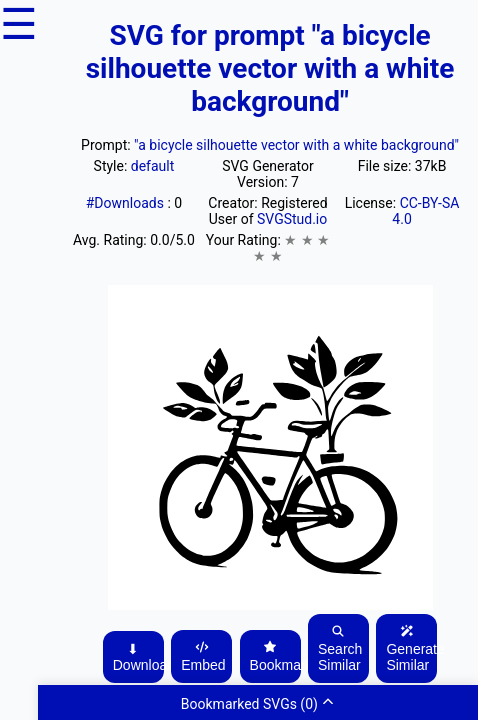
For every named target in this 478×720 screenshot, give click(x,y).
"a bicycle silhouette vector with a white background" (296, 145)
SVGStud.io (292, 219)
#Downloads (127, 203)
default (153, 166)
